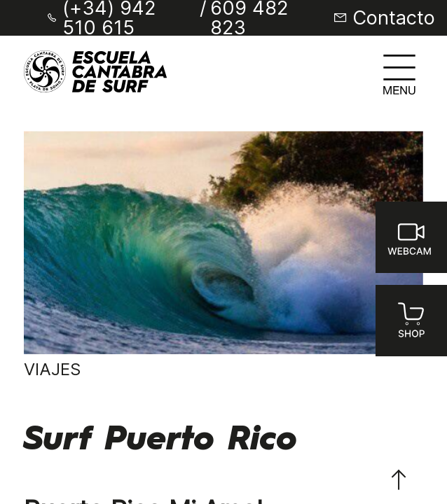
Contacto (394, 18)
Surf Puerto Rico (161, 440)
